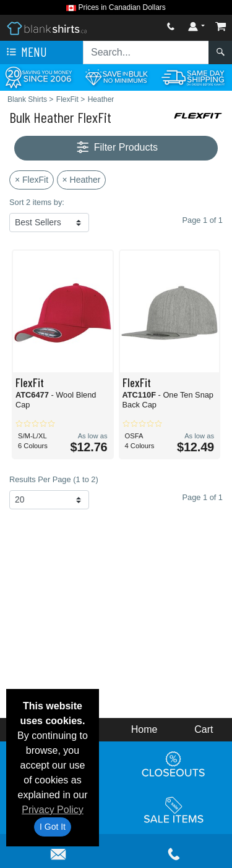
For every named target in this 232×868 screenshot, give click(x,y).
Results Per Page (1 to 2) (54, 479)
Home (144, 729)
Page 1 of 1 (203, 497)
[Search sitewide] (146, 52)
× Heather (82, 180)
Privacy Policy (53, 810)
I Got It (53, 827)
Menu (25, 52)
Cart (204, 729)
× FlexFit (32, 180)
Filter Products (116, 148)
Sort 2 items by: (37, 202)
